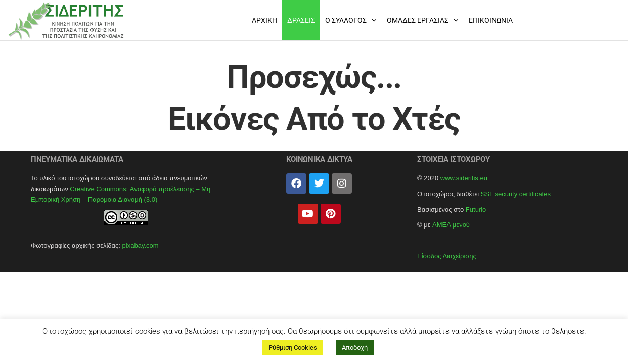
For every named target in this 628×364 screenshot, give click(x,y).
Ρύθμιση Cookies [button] (293, 348)
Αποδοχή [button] (355, 348)
